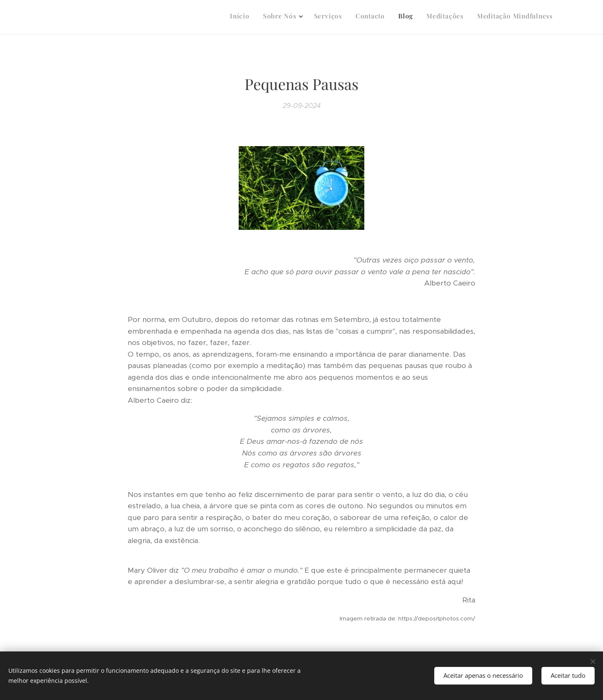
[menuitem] (470, 17)
